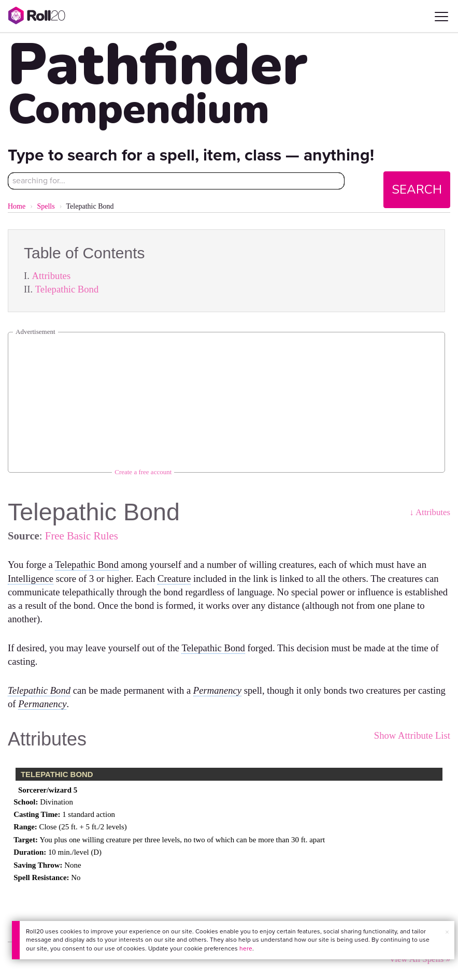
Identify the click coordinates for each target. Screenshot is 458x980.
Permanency (217, 690)
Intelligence (31, 579)
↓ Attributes (430, 512)
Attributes (52, 276)
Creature (174, 579)
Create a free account (143, 472)
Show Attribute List (412, 735)
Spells (46, 206)
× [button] (447, 932)
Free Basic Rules (82, 536)
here (246, 948)
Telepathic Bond (67, 289)
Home (17, 206)
